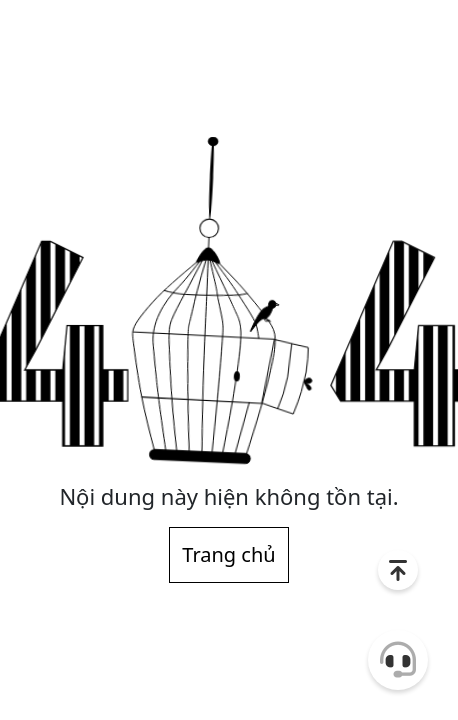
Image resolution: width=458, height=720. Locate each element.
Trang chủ (228, 554)
